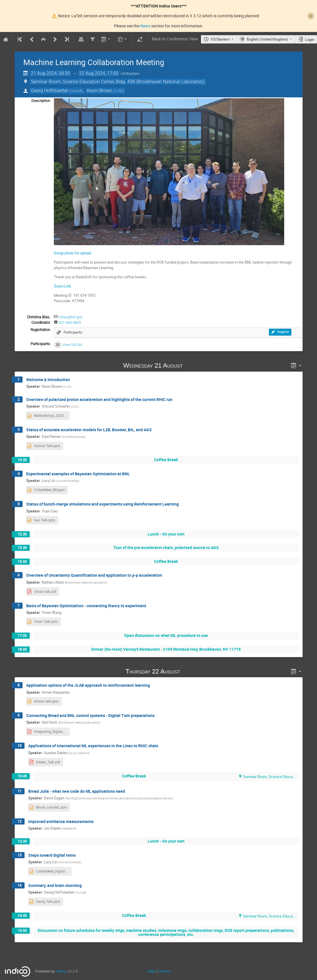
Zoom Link (62, 286)
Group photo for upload (72, 253)
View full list (72, 345)
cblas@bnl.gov (70, 317)
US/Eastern (220, 39)
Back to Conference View (175, 39)
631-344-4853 (70, 322)
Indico (61, 971)
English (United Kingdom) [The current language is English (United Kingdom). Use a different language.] (267, 39)
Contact (165, 971)
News (145, 26)
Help (151, 971)
